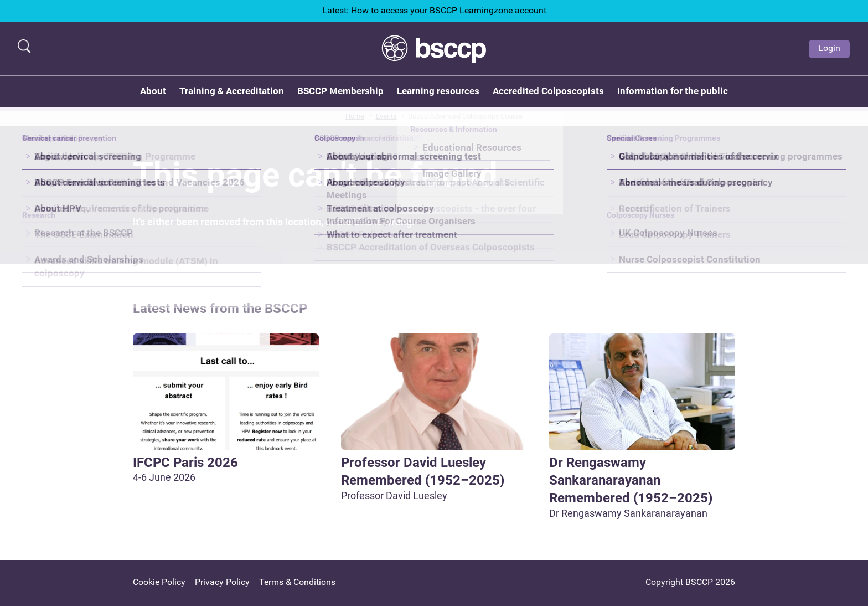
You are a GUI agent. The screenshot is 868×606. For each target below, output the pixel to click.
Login (829, 48)
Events (386, 116)
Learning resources (438, 91)
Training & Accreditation (232, 91)
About (153, 91)
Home (355, 116)
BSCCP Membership (340, 91)
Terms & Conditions (297, 582)
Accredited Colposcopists (548, 91)
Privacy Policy (222, 582)
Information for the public (673, 91)
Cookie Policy (159, 582)
